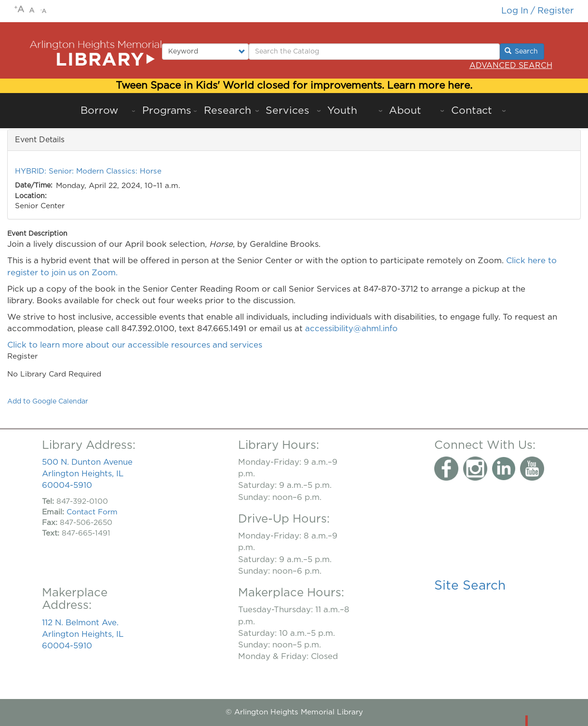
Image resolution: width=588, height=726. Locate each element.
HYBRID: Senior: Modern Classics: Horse (88, 171)
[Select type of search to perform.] (206, 52)
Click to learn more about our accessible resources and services (136, 345)
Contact (472, 111)
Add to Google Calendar (48, 402)
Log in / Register (537, 11)
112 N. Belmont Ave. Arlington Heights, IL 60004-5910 (83, 634)
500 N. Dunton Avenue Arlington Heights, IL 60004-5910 (87, 474)
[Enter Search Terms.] (374, 52)
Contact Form (92, 512)
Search (521, 51)
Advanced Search (511, 66)
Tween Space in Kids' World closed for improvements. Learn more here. (294, 86)
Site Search (470, 586)
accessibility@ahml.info (351, 329)
